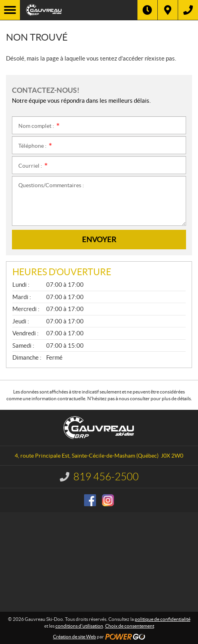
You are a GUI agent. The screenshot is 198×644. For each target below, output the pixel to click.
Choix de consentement (130, 626)
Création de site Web (74, 637)
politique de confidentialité (163, 619)
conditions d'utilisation (79, 626)
